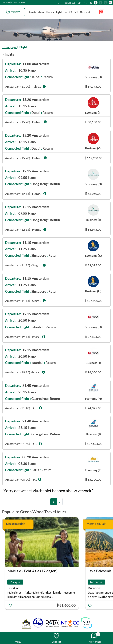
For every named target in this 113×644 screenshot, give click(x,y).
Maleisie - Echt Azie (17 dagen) (32, 571)
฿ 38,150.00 (93, 122)
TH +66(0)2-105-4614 (71, 3)
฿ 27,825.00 (93, 337)
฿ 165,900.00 (93, 158)
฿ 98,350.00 (93, 372)
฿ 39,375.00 (93, 86)
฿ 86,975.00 (93, 230)
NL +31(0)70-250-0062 (14, 2)
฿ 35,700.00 (93, 479)
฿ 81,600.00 (66, 605)
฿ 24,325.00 (93, 408)
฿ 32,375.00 (93, 265)
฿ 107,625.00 (93, 444)
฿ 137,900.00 (93, 301)
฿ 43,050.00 (93, 194)
